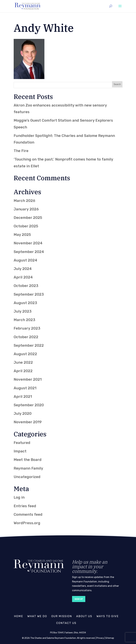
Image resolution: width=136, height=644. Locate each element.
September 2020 (29, 405)
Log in (19, 497)
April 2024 (23, 277)
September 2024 (29, 252)
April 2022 (23, 371)
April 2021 (23, 397)
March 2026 (24, 201)
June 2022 (23, 362)
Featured (22, 443)
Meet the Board (28, 460)
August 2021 (25, 388)
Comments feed (28, 514)
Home (19, 616)
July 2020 (23, 414)
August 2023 (25, 303)
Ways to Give (108, 616)
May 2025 (22, 235)
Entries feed (25, 506)
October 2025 (26, 226)
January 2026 (26, 209)
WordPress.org (27, 523)
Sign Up (79, 599)
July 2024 (23, 269)
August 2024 (25, 260)
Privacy (100, 638)
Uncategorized (27, 477)
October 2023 (26, 286)
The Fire (21, 151)
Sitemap (110, 638)
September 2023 (29, 294)
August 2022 (25, 354)
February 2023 (27, 328)
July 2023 (23, 311)
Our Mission (62, 616)
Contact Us (66, 623)
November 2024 (28, 243)
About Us (84, 616)
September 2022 (29, 345)
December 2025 (28, 218)
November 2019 (28, 422)
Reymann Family (28, 468)
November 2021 (28, 379)
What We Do (37, 616)
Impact (20, 451)
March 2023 (24, 320)
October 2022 (26, 337)
